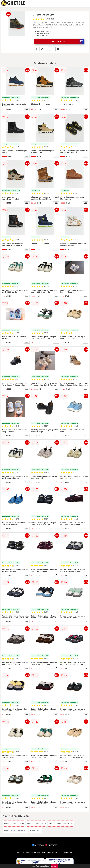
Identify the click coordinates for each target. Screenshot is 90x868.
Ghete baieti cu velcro (37, 823)
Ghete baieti (35, 830)
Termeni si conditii (25, 852)
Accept (54, 866)
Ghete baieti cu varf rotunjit (61, 823)
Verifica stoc (68, 41)
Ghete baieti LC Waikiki (14, 823)
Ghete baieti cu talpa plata (15, 830)
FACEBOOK (38, 845)
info (27, 110)
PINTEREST (51, 845)
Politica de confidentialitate (46, 852)
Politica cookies (65, 852)
